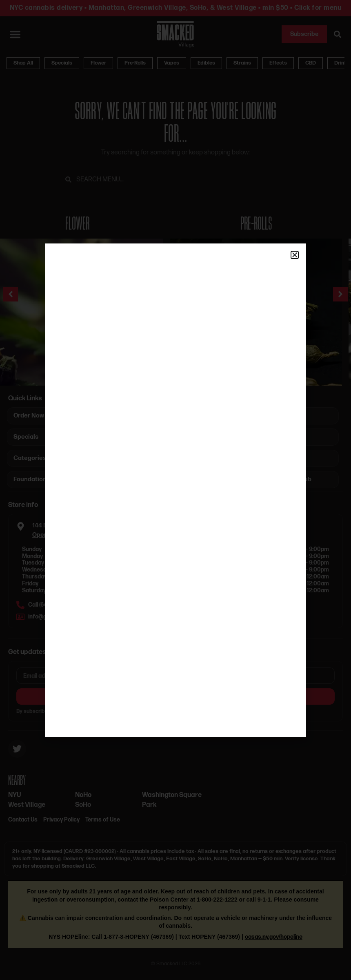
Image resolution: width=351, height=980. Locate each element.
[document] (175, 490)
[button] (295, 255)
